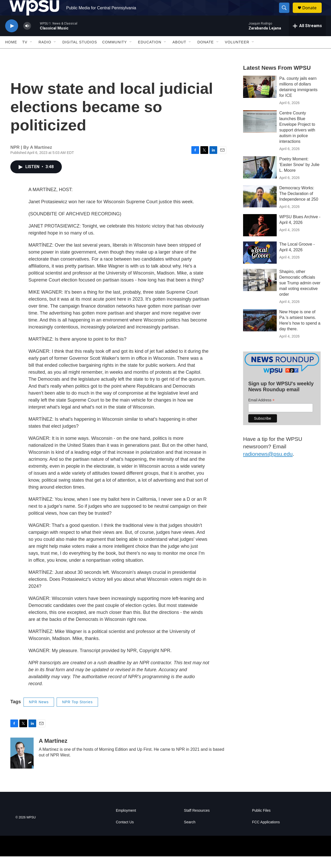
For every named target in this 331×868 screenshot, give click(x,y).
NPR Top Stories (77, 714)
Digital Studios (80, 54)
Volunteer (237, 54)
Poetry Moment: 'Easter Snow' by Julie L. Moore (299, 176)
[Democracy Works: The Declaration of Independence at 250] (260, 208)
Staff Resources (197, 822)
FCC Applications (266, 834)
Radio (45, 54)
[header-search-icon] (287, 14)
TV (25, 54)
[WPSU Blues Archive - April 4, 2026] (260, 237)
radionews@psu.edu (268, 466)
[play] (12, 38)
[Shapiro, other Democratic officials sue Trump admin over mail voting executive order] (260, 292)
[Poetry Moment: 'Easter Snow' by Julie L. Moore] (260, 179)
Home (11, 54)
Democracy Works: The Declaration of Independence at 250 (299, 205)
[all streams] (307, 37)
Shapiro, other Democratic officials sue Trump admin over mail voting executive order (300, 295)
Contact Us (125, 834)
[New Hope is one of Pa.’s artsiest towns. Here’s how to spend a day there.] (260, 332)
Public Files (261, 822)
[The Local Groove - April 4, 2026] (260, 264)
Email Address (261, 412)
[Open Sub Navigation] (31, 54)
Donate (313, 14)
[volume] (27, 38)
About (179, 54)
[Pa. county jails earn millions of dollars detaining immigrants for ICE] (260, 98)
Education (150, 54)
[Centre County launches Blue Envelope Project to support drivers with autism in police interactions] (260, 133)
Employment (126, 822)
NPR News (39, 714)
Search (190, 834)
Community (114, 54)
